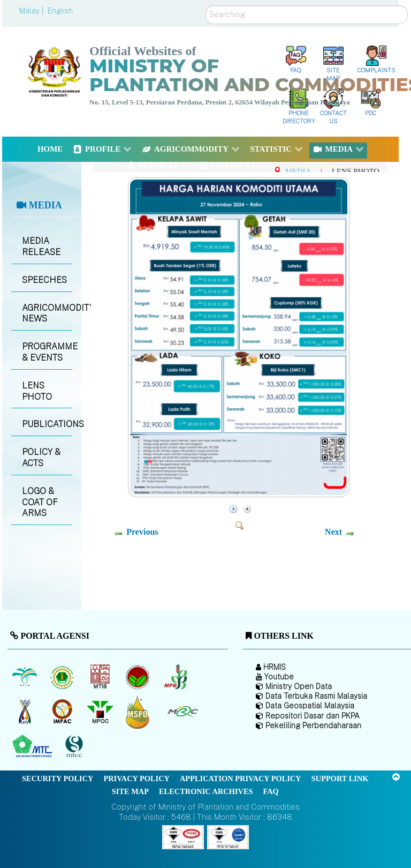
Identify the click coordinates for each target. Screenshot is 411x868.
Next (333, 532)
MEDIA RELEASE (41, 246)
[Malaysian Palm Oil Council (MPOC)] (101, 712)
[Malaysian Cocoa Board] (139, 677)
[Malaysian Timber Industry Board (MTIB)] (101, 677)
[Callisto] (183, 836)
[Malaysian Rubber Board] (63, 677)
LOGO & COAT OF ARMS (40, 502)
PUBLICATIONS (47, 424)
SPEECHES (44, 280)
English (60, 11)
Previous (142, 532)
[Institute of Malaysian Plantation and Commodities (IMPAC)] (63, 712)
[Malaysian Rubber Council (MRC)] (182, 712)
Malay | (32, 11)
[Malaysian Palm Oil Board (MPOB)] (25, 677)
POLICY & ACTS (41, 458)
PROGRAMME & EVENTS (47, 352)
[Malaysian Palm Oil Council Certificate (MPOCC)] (139, 712)
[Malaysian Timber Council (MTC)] (33, 747)
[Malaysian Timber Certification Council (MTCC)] (75, 747)
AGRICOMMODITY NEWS (47, 313)
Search (206, 6)
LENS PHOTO (37, 391)
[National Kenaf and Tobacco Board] (25, 712)
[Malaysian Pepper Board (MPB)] (176, 677)
